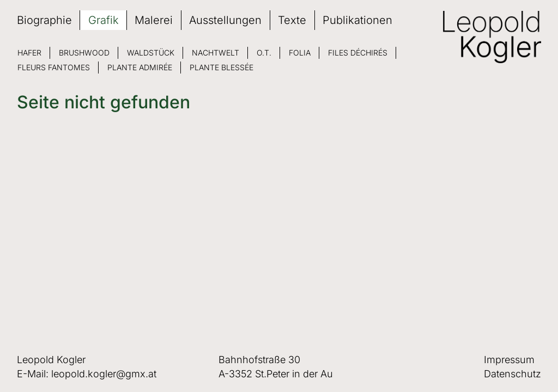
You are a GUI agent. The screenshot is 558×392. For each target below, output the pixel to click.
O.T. (264, 53)
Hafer (29, 53)
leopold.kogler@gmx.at (104, 374)
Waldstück (151, 53)
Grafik (104, 20)
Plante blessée (222, 67)
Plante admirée (140, 67)
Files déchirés (358, 53)
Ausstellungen (225, 20)
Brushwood (84, 53)
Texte (292, 20)
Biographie (44, 20)
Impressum (509, 360)
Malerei (154, 20)
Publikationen (357, 20)
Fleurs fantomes (54, 67)
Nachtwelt (216, 53)
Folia (300, 53)
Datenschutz (512, 374)
